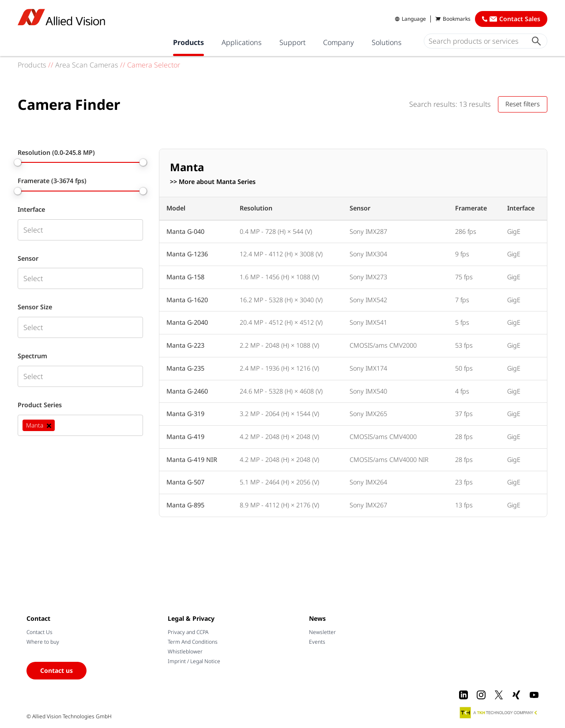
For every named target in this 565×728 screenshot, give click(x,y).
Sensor (28, 259)
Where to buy (43, 642)
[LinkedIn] (463, 695)
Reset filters (523, 104)
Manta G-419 (185, 437)
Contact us (56, 670)
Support (292, 42)
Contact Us (40, 632)
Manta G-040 (185, 231)
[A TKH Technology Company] (499, 713)
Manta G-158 (185, 277)
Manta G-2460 (187, 391)
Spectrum (32, 356)
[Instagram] (481, 695)
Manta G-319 (185, 414)
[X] (499, 695)
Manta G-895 (185, 505)
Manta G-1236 (187, 254)
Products (188, 42)
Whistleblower (185, 651)
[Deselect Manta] (49, 425)
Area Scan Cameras (87, 65)
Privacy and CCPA (188, 632)
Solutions (387, 42)
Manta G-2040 (187, 322)
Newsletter (322, 632)
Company (339, 42)
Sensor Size (35, 307)
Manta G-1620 (187, 300)
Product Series (40, 405)
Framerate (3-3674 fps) (52, 181)
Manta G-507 (185, 482)
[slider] (18, 162)
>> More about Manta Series (213, 182)
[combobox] (80, 230)
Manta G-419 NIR (192, 460)
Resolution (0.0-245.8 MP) (56, 153)
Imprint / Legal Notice (194, 661)
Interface (31, 210)
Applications (242, 42)
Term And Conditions (193, 642)
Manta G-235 (185, 368)
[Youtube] (534, 695)
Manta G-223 (185, 345)
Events (317, 642)
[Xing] (516, 695)
